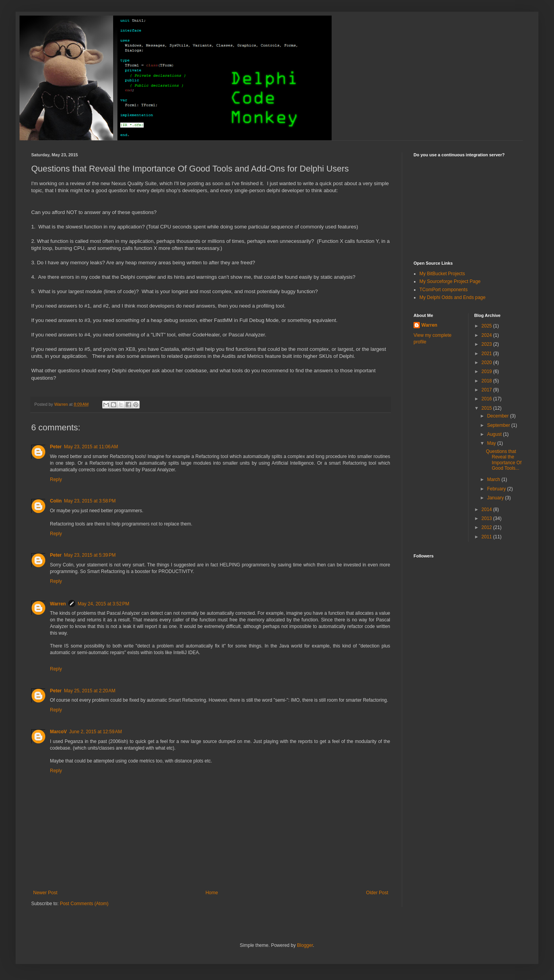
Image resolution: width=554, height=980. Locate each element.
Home (212, 893)
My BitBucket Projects (442, 274)
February (497, 489)
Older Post (377, 893)
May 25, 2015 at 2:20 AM (90, 691)
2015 (487, 408)
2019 (487, 371)
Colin (56, 501)
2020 (487, 363)
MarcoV (58, 732)
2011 (487, 537)
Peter (56, 447)
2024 (487, 335)
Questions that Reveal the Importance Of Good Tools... (503, 460)
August (495, 434)
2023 (487, 344)
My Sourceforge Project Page (450, 281)
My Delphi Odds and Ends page (452, 297)
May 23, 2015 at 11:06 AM (91, 447)
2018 (487, 381)
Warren (58, 604)
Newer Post (45, 893)
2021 (487, 354)
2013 (487, 518)
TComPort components (443, 290)
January (496, 498)
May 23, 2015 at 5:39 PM (90, 555)
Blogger (305, 945)
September (499, 425)
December (498, 416)
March (494, 479)
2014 (487, 509)
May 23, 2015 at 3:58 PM (90, 501)
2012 (487, 527)
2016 (487, 399)
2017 (487, 390)
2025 (487, 326)
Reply (56, 479)
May (492, 443)
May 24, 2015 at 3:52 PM (103, 604)
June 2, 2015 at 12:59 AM (95, 732)
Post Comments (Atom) (84, 904)
